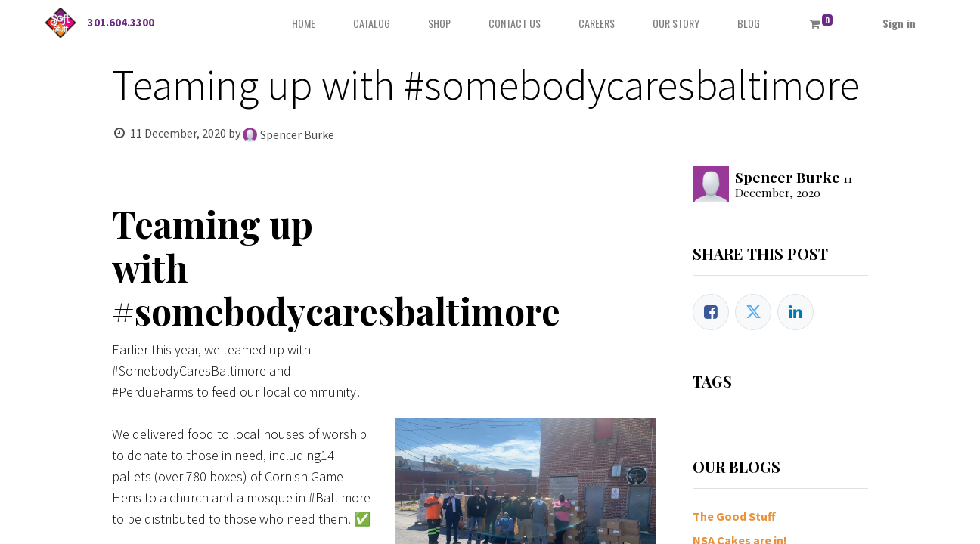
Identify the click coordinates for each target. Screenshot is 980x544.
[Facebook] (711, 312)
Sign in (899, 23)
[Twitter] (753, 312)
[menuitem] (304, 23)
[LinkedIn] (795, 312)
